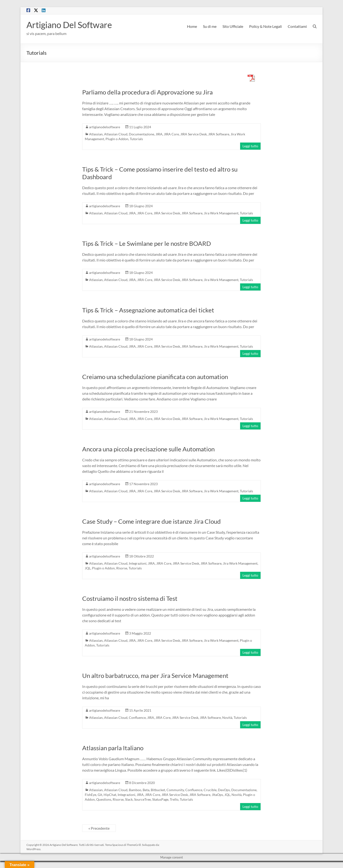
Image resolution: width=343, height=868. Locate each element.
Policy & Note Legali (265, 26)
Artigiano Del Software (69, 25)
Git (100, 795)
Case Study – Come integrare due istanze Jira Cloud (151, 521)
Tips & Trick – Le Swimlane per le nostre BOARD (147, 243)
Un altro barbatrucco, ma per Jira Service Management (155, 676)
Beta (146, 790)
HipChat (110, 795)
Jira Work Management (221, 213)
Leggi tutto (250, 146)
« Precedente (99, 828)
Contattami (297, 26)
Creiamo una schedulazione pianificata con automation (155, 377)
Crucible (210, 790)
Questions (104, 799)
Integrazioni (138, 563)
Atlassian (96, 134)
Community (175, 790)
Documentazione (141, 134)
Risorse (122, 568)
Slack (129, 799)
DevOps (224, 790)
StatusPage (160, 799)
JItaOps (217, 795)
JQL (88, 568)
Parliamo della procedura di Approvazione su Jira (147, 92)
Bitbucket (158, 790)
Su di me (210, 26)
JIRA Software (219, 134)
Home (192, 26)
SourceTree (142, 799)
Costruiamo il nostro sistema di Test (130, 598)
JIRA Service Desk (194, 134)
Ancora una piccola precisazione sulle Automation (148, 449)
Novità (227, 718)
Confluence (137, 718)
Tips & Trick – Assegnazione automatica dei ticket (148, 310)
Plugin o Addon (117, 139)
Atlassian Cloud (116, 134)
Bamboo (135, 790)
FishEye (91, 795)
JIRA (159, 134)
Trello (174, 799)
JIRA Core (171, 134)
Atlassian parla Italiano (113, 748)
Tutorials (136, 139)
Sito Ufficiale (233, 26)
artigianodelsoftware (105, 127)
